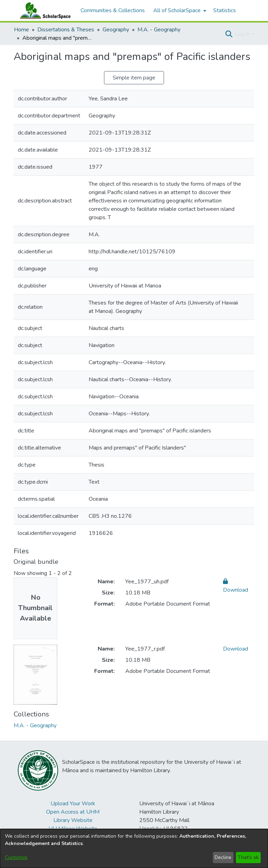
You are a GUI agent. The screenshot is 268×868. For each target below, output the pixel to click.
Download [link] (236, 649)
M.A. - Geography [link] (159, 30)
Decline (223, 857)
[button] (229, 34)
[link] (35, 725)
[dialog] (134, 848)
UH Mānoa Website (73, 829)
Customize (16, 857)
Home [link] (21, 30)
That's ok (248, 857)
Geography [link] (116, 30)
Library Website (73, 820)
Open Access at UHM (73, 812)
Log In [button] (243, 34)
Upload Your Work (73, 804)
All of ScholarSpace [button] (177, 10)
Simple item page (134, 78)
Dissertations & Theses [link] (66, 30)
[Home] (44, 10)
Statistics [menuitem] (225, 10)
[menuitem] (179, 10)
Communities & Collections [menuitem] (113, 10)
